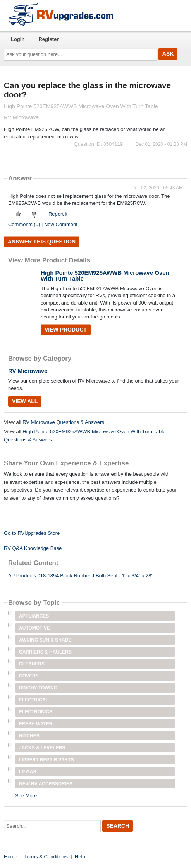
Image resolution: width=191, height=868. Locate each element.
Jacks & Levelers (42, 748)
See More (26, 796)
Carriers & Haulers (45, 652)
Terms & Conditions (46, 857)
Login (18, 39)
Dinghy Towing (38, 688)
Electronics (36, 712)
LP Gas (28, 772)
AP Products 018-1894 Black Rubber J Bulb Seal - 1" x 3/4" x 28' (80, 576)
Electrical (34, 700)
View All (25, 401)
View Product (66, 330)
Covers (29, 676)
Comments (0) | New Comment (43, 224)
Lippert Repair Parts (46, 760)
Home (11, 857)
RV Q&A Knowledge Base (33, 548)
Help (80, 857)
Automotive (34, 628)
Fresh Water (36, 724)
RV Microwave (28, 371)
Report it (58, 214)
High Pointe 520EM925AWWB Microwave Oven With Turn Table (105, 276)
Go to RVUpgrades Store (32, 533)
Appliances (34, 616)
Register (48, 39)
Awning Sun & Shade (45, 640)
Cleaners (32, 664)
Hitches (29, 736)
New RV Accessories (46, 784)
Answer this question (42, 242)
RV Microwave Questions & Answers (63, 422)
